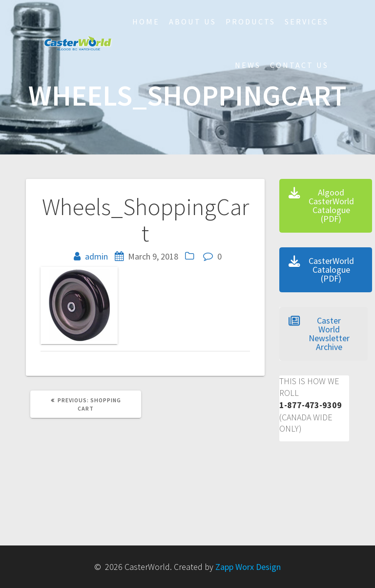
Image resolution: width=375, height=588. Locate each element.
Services (307, 22)
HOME (146, 22)
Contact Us (299, 65)
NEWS (248, 65)
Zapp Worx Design (248, 567)
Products (250, 22)
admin (96, 256)
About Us (193, 22)
